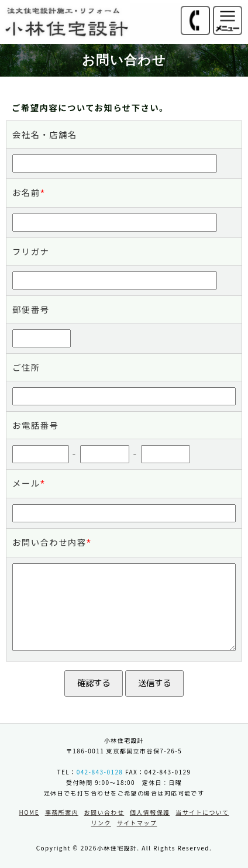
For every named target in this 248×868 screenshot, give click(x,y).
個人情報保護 (150, 812)
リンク (101, 823)
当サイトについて (202, 812)
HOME (29, 812)
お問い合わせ (104, 812)
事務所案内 (62, 812)
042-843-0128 (100, 772)
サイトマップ (137, 823)
